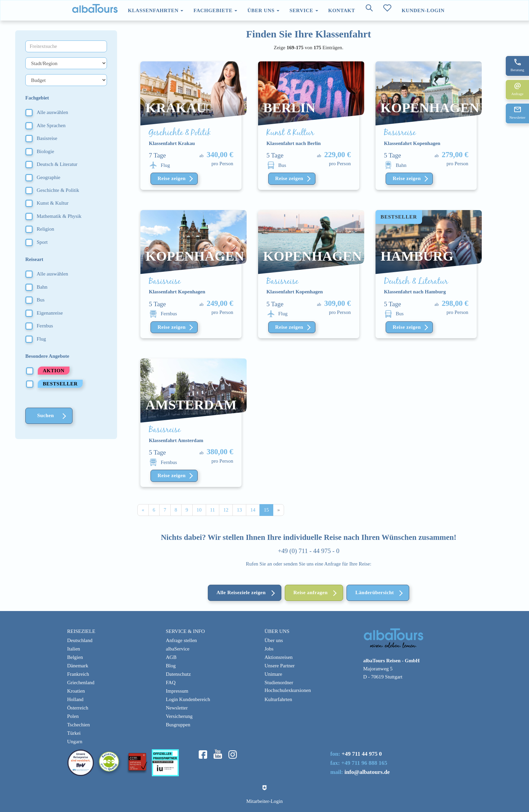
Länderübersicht (374, 592)
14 (253, 510)
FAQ (171, 683)
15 (266, 510)
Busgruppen (178, 725)
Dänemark (78, 666)
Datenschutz (178, 674)
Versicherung (179, 716)
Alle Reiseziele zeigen (241, 592)
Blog (171, 666)
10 (199, 510)
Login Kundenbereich (188, 699)
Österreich (78, 708)
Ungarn (75, 742)
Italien (74, 649)
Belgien (75, 657)
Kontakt (342, 10)
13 (239, 510)
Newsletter (177, 708)
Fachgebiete (215, 10)
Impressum (177, 691)
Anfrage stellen (182, 640)
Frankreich (78, 674)
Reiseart (34, 259)
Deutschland (80, 640)
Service (304, 10)
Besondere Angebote (47, 356)
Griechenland (81, 683)
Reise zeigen (172, 178)
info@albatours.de (367, 772)
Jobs (269, 649)
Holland (75, 699)
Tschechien (78, 725)
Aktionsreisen (279, 657)
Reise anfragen (311, 592)
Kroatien (76, 691)
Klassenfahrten (156, 10)
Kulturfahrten (278, 699)
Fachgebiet (37, 98)
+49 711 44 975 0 (362, 754)
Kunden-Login (423, 10)
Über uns (263, 10)
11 (213, 510)
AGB (171, 657)
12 (226, 510)
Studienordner (279, 683)
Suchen (45, 415)
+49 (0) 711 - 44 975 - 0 (309, 551)
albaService (178, 649)
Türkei (74, 733)
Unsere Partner (280, 666)
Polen (73, 716)
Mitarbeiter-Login (264, 801)
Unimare (273, 674)
